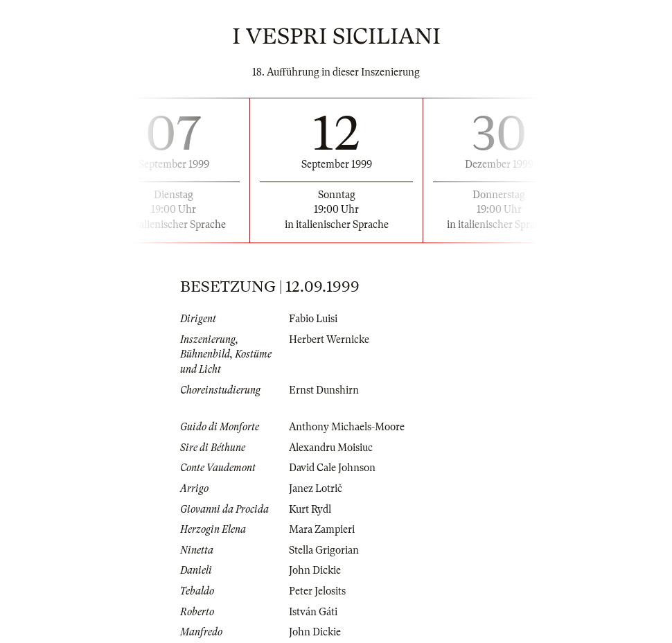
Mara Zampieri (322, 529)
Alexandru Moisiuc (331, 448)
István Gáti (313, 612)
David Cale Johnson (332, 468)
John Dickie (315, 570)
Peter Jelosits (317, 591)
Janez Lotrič (316, 488)
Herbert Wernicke (329, 340)
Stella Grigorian (324, 550)
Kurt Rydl (310, 509)
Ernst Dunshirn (324, 390)
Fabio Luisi (313, 319)
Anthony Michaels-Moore (347, 427)
